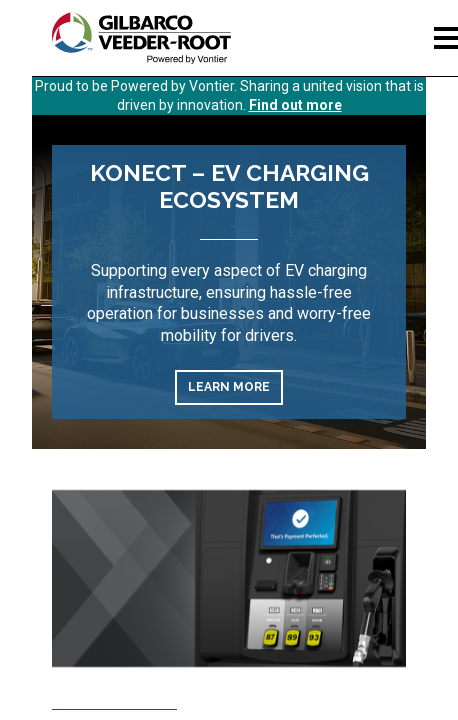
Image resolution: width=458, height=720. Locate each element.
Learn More (229, 387)
